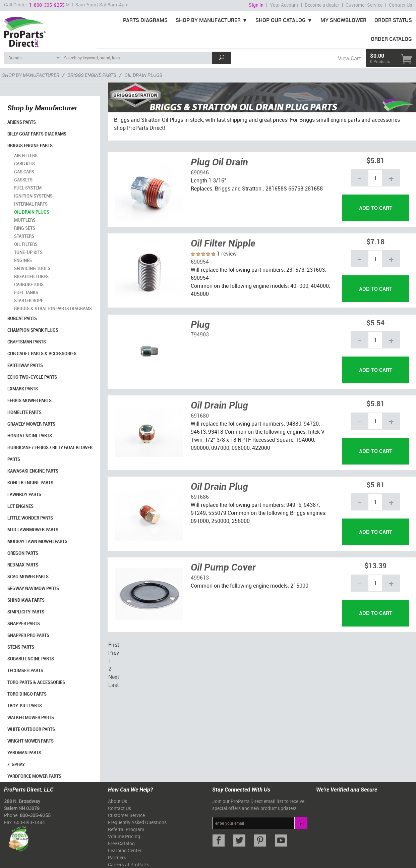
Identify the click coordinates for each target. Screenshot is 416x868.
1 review (227, 254)
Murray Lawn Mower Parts (37, 541)
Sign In (256, 5)
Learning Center (125, 850)
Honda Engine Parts (30, 436)
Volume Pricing (124, 836)
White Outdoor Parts (31, 729)
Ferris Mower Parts (29, 400)
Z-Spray (16, 764)
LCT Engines (20, 506)
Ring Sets (25, 228)
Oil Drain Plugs (32, 212)
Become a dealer (322, 5)
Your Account (284, 5)
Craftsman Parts (27, 342)
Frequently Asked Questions (137, 822)
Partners (117, 857)
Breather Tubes (31, 276)
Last (113, 685)
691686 (200, 497)
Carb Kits (24, 164)
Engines (23, 260)
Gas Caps (24, 172)
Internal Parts (31, 204)
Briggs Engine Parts (30, 146)
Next (114, 677)
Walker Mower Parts (31, 717)
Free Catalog (121, 843)
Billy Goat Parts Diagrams (37, 134)
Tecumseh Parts (25, 670)
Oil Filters (26, 244)
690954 (200, 262)
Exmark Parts (23, 389)
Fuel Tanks (26, 292)
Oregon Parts (23, 553)
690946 (200, 172)
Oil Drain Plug (219, 405)
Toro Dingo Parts (27, 694)
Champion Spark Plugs (33, 330)
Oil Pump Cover (223, 567)
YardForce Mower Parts (34, 776)
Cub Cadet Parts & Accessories (42, 354)
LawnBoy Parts (24, 494)
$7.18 (375, 241)
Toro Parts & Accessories (36, 682)
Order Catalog (391, 39)
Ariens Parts (22, 122)
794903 (200, 334)
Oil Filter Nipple (223, 243)
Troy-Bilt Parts (25, 706)
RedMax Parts (23, 565)
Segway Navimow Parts (33, 588)
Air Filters (26, 156)
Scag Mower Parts (28, 577)
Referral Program (126, 829)
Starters (24, 236)
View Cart (349, 58)
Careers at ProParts (129, 864)
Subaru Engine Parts (31, 659)
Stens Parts (21, 647)
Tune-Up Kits (28, 252)
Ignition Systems (33, 196)
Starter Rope (29, 301)
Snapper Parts (24, 623)
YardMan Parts (24, 753)
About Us (117, 801)
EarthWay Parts (25, 365)
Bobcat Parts (22, 318)
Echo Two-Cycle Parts (32, 377)
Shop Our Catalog (281, 20)
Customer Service (364, 5)
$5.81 (375, 160)
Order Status (393, 20)
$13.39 (375, 565)
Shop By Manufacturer (208, 20)
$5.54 (375, 322)
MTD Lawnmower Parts (33, 530)
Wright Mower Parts (31, 741)
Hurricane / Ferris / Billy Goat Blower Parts (50, 453)
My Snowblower (343, 20)
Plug (200, 324)
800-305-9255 (35, 815)
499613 (200, 578)
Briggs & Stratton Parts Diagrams (53, 309)
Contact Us (400, 5)
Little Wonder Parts (30, 518)
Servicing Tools (32, 268)
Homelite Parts (24, 412)
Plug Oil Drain (219, 162)
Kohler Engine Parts (30, 483)
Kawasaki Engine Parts (33, 471)
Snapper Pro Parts (28, 635)
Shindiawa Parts (26, 600)
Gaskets (23, 180)
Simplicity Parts (26, 612)
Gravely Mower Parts (31, 424)
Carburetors (29, 284)
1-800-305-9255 (47, 5)
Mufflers (25, 220)
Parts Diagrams (145, 20)
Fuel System (28, 188)
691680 (200, 416)
